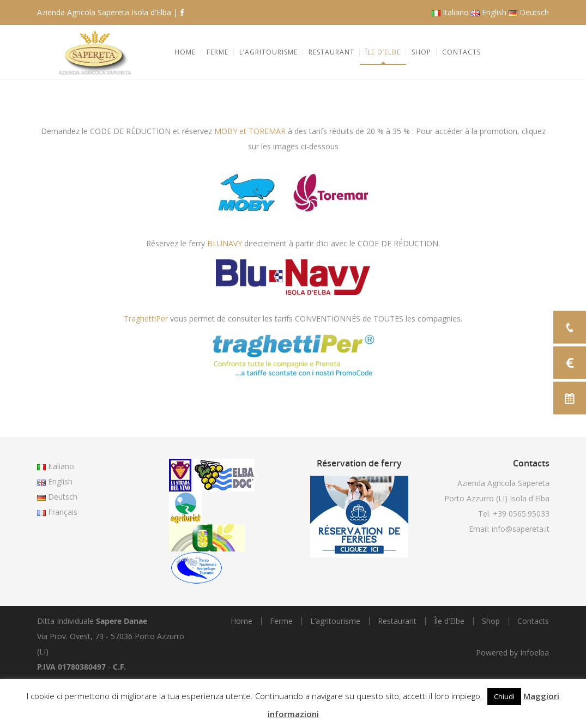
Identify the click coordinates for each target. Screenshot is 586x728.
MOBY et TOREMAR (250, 131)
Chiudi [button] (504, 696)
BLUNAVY (225, 243)
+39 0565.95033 (521, 514)
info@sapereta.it (521, 529)
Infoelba (534, 653)
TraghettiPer (146, 318)
